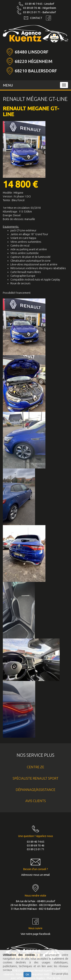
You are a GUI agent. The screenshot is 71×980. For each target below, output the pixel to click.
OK (27, 975)
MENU (8, 85)
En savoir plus (60, 974)
